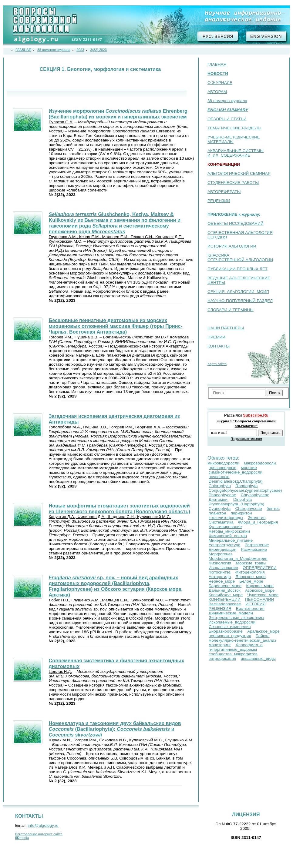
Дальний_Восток (225, 590)
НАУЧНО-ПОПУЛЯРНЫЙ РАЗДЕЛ (240, 301)
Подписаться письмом (246, 439)
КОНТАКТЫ (219, 346)
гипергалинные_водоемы (233, 649)
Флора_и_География (258, 522)
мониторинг (220, 645)
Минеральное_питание (231, 540)
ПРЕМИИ (216, 337)
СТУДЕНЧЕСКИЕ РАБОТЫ (233, 183)
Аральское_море (263, 631)
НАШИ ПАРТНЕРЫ (226, 328)
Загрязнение (257, 545)
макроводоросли (260, 463)
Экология (257, 518)
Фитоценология (250, 572)
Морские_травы (251, 563)
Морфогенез (221, 554)
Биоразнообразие (226, 631)
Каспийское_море (226, 595)
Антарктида (220, 577)
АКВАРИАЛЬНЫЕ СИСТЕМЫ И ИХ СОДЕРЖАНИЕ (236, 153)
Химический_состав (228, 536)
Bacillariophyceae (225, 604)
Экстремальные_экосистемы (236, 618)
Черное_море (222, 581)
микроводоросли (223, 463)
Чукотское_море (263, 595)
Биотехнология (250, 609)
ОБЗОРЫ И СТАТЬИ (227, 119)
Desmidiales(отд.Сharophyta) (236, 481)
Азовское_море (260, 590)
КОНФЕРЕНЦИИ (225, 599)
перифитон (241, 513)
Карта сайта (217, 364)
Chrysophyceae (255, 495)
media (22, 838)
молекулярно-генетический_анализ (242, 640)
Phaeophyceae (222, 495)
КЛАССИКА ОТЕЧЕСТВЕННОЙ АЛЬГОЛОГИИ (240, 258)
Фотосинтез (220, 572)
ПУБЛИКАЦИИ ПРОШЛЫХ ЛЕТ (237, 269)
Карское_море (260, 586)
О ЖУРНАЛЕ (220, 83)
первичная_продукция (230, 636)
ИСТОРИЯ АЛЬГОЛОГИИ (232, 246)
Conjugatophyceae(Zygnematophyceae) (245, 490)
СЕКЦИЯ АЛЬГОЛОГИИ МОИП (238, 292)
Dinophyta (242, 499)
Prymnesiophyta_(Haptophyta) (237, 504)
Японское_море (251, 577)
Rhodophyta (246, 486)
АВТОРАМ (217, 92)
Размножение (254, 549)
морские (249, 468)
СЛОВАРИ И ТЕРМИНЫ (231, 310)
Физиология (220, 563)
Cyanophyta (220, 509)
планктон (217, 513)
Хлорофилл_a (249, 645)
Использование (223, 568)
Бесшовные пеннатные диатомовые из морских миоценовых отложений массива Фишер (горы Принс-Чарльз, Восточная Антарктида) (115, 326)
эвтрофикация (222, 658)
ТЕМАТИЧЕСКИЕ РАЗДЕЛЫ (234, 128)
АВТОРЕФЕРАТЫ (224, 192)
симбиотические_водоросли (236, 472)
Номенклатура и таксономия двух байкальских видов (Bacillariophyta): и (115, 729)
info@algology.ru (43, 825)
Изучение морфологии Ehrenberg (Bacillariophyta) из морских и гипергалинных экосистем (118, 114)
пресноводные (222, 468)
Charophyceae (248, 509)
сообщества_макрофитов (233, 654)
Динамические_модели (231, 613)
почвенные (219, 477)
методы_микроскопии (229, 531)
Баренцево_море (225, 586)
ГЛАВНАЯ (217, 64)
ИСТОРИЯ (255, 604)
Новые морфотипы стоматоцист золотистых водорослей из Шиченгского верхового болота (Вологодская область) (119, 509)
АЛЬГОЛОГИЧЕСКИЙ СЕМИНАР (239, 173)
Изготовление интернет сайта (39, 834)
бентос (273, 509)
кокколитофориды (226, 518)
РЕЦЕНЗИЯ (220, 609)
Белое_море (251, 581)
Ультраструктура (225, 545)
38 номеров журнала (227, 101)
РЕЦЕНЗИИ (219, 201)
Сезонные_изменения (230, 627)
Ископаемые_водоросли (232, 622)
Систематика (221, 522)
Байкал (263, 636)
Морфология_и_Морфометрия (238, 559)
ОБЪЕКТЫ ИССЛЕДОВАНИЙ (236, 223)
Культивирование (225, 527)
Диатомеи (219, 499)
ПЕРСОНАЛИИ (260, 599)
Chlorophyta (220, 486)
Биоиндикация (222, 549)
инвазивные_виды (258, 658)
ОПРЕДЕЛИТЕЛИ (260, 568)
